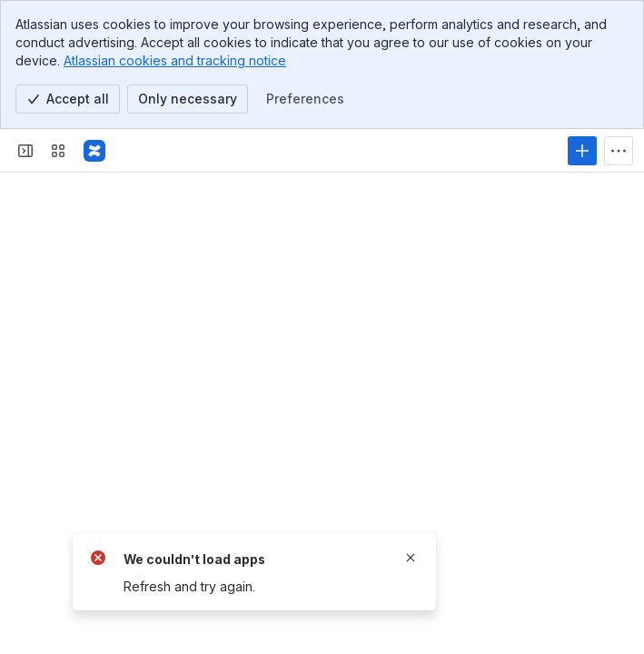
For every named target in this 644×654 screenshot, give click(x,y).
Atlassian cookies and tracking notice (175, 60)
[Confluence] (94, 151)
